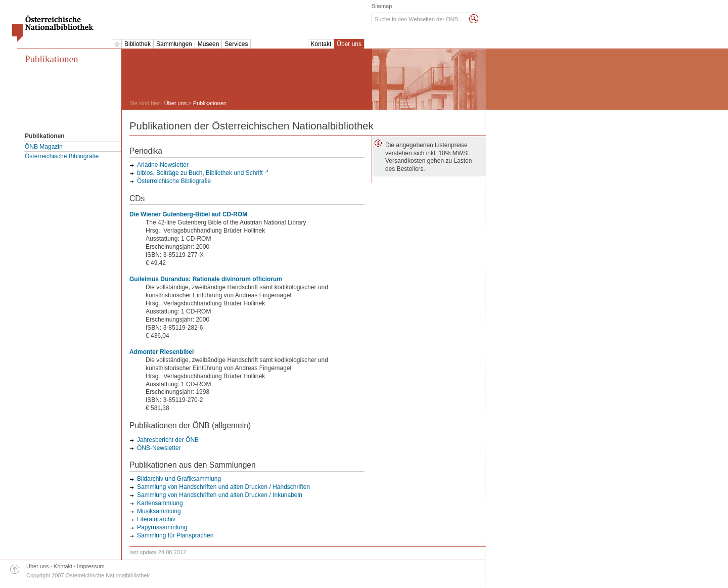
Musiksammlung (159, 511)
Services (236, 44)
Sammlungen (174, 44)
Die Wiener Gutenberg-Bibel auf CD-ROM (188, 214)
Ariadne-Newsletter (163, 165)
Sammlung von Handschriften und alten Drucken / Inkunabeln (220, 495)
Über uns (349, 44)
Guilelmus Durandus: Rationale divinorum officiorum (206, 279)
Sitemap (382, 6)
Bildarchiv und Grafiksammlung (179, 479)
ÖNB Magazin (44, 147)
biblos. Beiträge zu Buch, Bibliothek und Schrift (200, 173)
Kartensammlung (160, 503)
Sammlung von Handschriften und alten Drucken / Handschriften (223, 487)
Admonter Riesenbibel (162, 352)
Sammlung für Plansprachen (175, 535)
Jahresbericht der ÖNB (168, 440)
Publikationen (52, 59)
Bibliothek (138, 44)
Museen (209, 44)
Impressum (90, 566)
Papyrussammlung (162, 527)
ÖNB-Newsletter (159, 448)
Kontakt (321, 44)
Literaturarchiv (156, 519)
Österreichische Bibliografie (62, 156)
